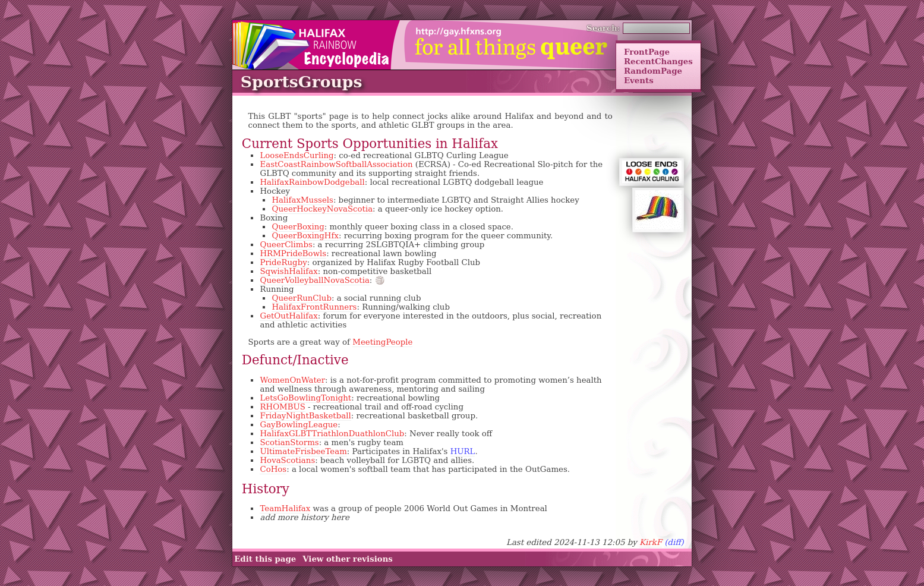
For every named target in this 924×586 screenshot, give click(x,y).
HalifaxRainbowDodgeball (312, 182)
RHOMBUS (282, 407)
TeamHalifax (285, 508)
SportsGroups (302, 82)
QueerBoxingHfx (305, 236)
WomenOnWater (292, 380)
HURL (463, 451)
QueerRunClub (301, 298)
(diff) (674, 542)
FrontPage (647, 52)
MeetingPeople (382, 342)
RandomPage (653, 71)
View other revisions (348, 559)
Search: (603, 28)
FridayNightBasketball (305, 416)
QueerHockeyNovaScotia (322, 209)
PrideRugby (283, 262)
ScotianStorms (289, 442)
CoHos (273, 469)
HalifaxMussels (302, 200)
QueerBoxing (298, 227)
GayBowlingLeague (299, 425)
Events (639, 80)
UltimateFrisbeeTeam (303, 451)
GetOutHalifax (288, 316)
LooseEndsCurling (297, 155)
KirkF (651, 542)
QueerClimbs (286, 245)
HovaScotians (287, 460)
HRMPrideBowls (293, 253)
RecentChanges (658, 61)
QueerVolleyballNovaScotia (314, 280)
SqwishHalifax (288, 271)
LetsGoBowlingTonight (305, 398)
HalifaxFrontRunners (314, 307)
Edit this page (265, 559)
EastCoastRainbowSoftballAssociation (336, 164)
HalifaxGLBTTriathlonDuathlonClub (332, 434)
